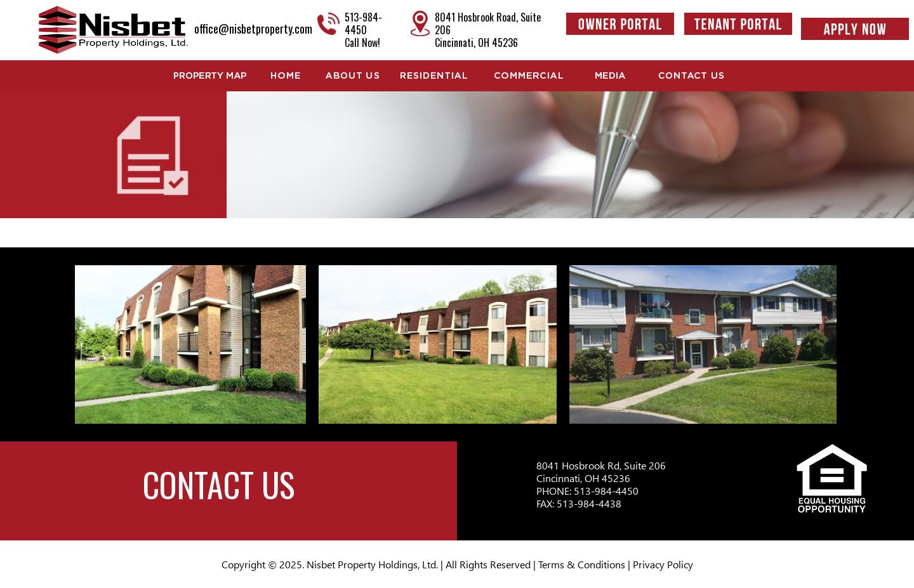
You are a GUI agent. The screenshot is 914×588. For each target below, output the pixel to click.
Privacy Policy (663, 564)
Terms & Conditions (582, 564)
